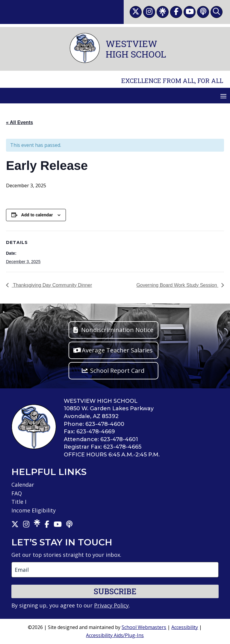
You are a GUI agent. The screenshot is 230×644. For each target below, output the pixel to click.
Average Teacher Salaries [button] (117, 350)
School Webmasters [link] (144, 627)
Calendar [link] (23, 485)
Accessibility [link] (185, 627)
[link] (136, 12)
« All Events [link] (19, 122)
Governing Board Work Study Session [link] (177, 285)
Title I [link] (19, 502)
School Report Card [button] (117, 371)
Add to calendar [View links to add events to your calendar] (37, 215)
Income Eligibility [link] (34, 510)
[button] (223, 96)
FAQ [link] (17, 493)
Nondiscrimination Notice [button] (117, 330)
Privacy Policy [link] (111, 605)
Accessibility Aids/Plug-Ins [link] (115, 635)
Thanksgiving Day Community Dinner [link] (52, 285)
